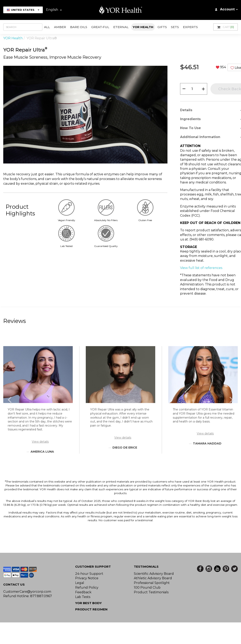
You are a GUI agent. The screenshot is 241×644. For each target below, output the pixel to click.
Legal (80, 583)
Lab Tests (83, 597)
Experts (190, 27)
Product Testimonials (151, 592)
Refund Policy (87, 587)
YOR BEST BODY (88, 603)
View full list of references (201, 268)
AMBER (60, 27)
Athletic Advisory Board (153, 578)
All (47, 27)
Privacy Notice (87, 578)
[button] (10, 400)
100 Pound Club (147, 587)
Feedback (83, 592)
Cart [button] (226, 27)
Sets (175, 27)
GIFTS (162, 27)
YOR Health (143, 27)
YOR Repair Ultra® (42, 38)
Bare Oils (79, 27)
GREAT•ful (100, 27)
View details (40, 442)
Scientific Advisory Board (154, 574)
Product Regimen (91, 609)
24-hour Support (89, 574)
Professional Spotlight (152, 583)
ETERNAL (121, 27)
